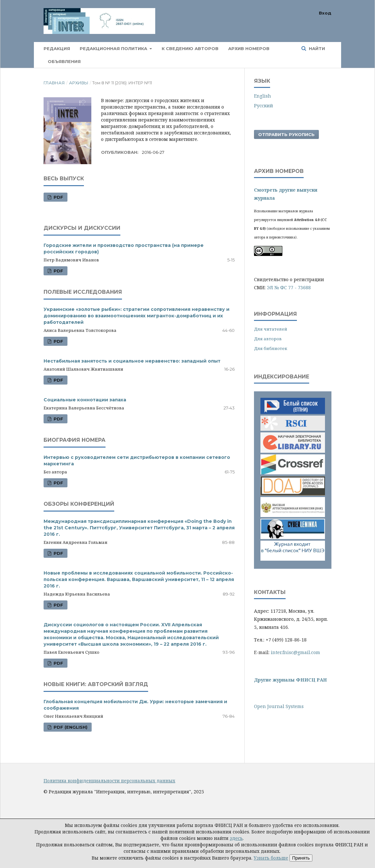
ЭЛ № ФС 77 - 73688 (289, 287)
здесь (236, 838)
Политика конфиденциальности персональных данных (109, 781)
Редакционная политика (114, 48)
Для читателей (271, 329)
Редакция (57, 48)
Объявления (64, 61)
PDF (58, 197)
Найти (316, 48)
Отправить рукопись (286, 134)
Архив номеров (249, 48)
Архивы (79, 83)
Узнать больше (271, 858)
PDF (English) (70, 727)
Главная (54, 83)
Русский (264, 106)
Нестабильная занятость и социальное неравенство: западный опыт (132, 361)
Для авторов (268, 339)
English (263, 96)
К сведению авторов (190, 48)
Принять (301, 858)
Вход (325, 13)
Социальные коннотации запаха (85, 400)
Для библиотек (271, 348)
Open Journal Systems (279, 706)
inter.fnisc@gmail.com (295, 652)
